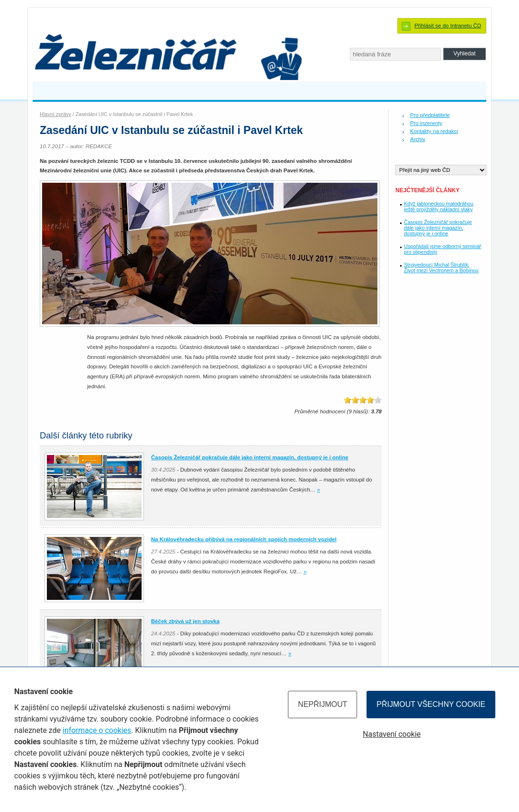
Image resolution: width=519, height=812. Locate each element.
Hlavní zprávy (55, 114)
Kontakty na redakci (434, 131)
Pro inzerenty (426, 123)
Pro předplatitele (430, 115)
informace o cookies (97, 730)
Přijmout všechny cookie (431, 704)
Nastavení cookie (392, 734)
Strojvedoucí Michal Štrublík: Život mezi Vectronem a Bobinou (441, 268)
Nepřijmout (322, 704)
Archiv (418, 139)
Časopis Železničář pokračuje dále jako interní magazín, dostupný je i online (438, 228)
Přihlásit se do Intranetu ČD (448, 26)
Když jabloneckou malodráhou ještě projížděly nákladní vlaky (439, 206)
